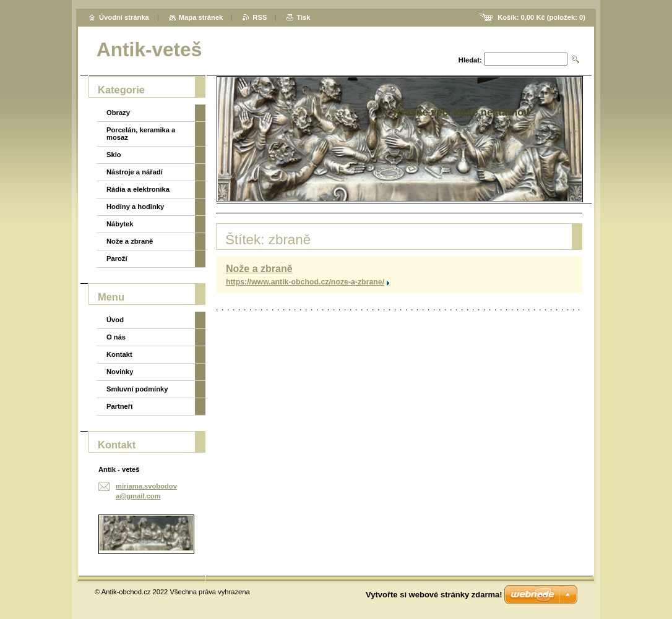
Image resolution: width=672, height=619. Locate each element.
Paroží (117, 258)
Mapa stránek (201, 17)
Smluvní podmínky (137, 389)
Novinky (120, 372)
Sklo (114, 155)
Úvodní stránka (124, 17)
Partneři (119, 406)
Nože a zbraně (259, 269)
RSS (260, 17)
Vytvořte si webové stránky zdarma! (434, 595)
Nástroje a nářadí (135, 172)
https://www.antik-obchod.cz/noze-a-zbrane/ (305, 282)
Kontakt (119, 354)
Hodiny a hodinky (135, 207)
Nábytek (120, 224)
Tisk (303, 17)
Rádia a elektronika (138, 189)
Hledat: (470, 60)
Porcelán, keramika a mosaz (141, 134)
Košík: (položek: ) (541, 17)
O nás (116, 337)
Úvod (115, 320)
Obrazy (118, 113)
